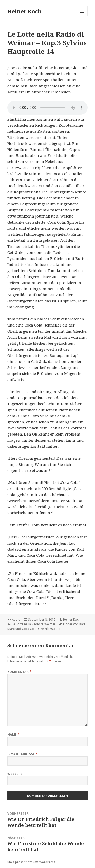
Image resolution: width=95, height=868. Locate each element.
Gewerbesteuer (49, 629)
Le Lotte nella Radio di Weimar (34, 624)
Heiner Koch (24, 11)
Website (15, 774)
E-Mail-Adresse (23, 754)
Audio (16, 620)
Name (14, 734)
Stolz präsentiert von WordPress (31, 862)
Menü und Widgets (82, 16)
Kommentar (19, 672)
